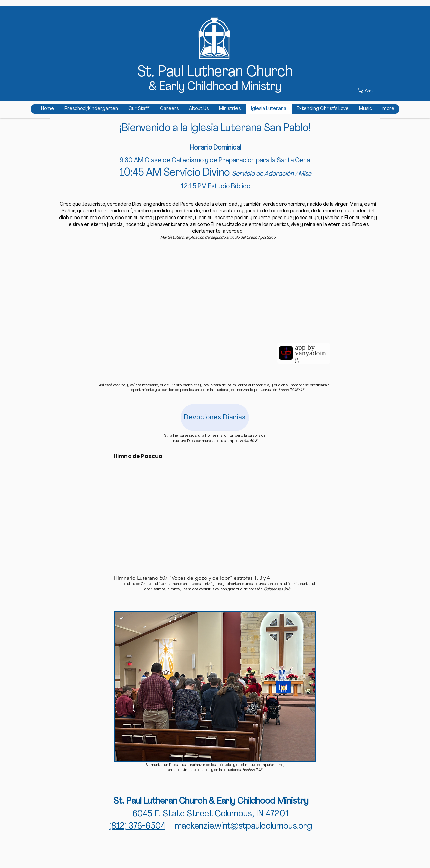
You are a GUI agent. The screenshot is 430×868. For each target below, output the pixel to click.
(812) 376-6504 (137, 827)
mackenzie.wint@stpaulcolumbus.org (244, 827)
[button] (369, 90)
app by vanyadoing (310, 353)
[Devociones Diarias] (215, 418)
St (144, 72)
